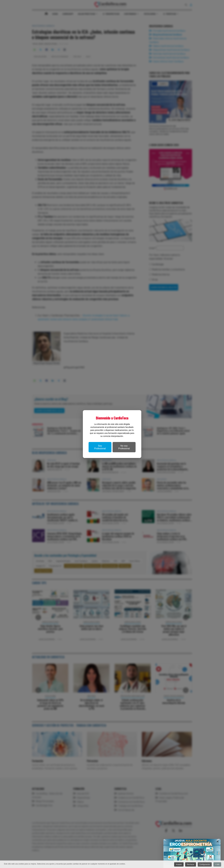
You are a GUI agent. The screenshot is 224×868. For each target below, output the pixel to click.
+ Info (217, 864)
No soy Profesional (124, 447)
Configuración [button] (204, 864)
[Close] (218, 841)
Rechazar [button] (190, 864)
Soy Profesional (100, 447)
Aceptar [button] (178, 864)
